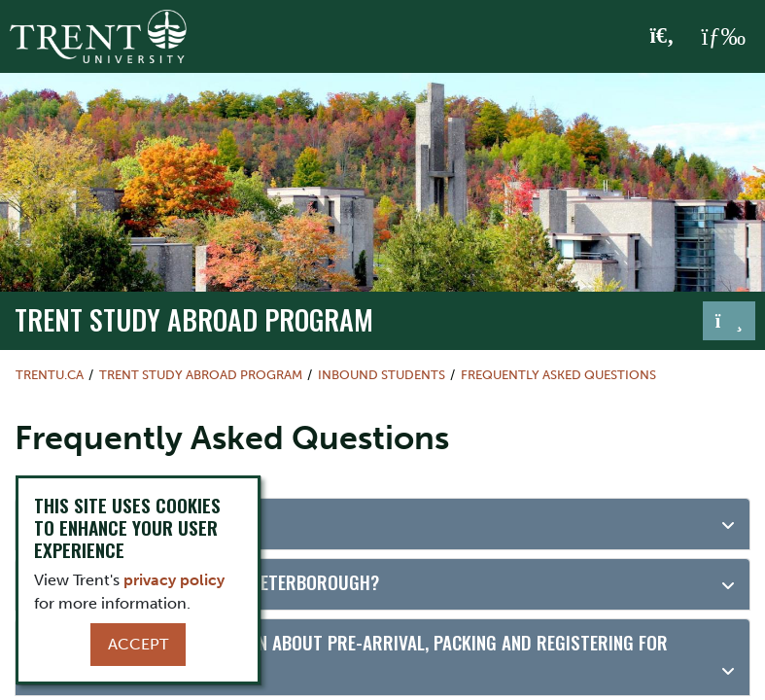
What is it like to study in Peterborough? (205, 582)
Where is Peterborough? (132, 522)
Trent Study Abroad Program (194, 319)
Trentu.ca (50, 375)
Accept (138, 644)
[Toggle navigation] (729, 321)
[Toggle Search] (662, 37)
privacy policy (174, 580)
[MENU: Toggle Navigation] (723, 37)
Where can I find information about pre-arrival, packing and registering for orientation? (349, 656)
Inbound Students (382, 375)
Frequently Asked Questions (558, 375)
